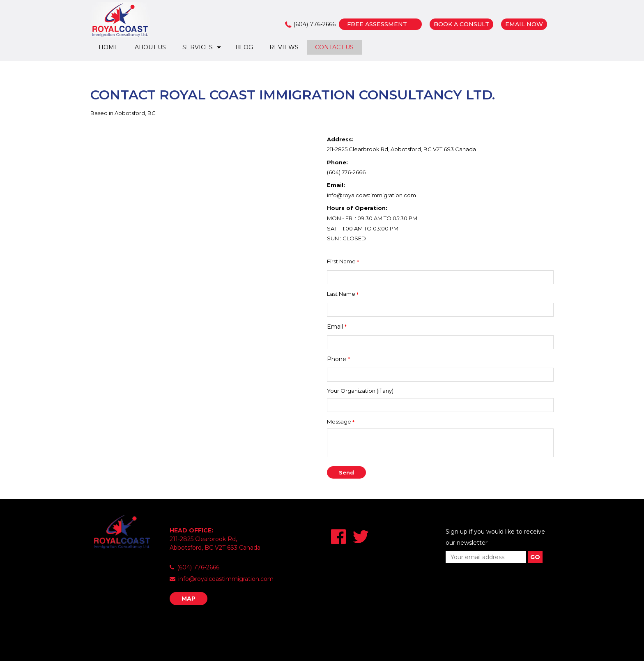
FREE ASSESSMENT (377, 24)
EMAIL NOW (524, 24)
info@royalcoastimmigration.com (371, 195)
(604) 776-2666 (314, 24)
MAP (189, 599)
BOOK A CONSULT (461, 24)
